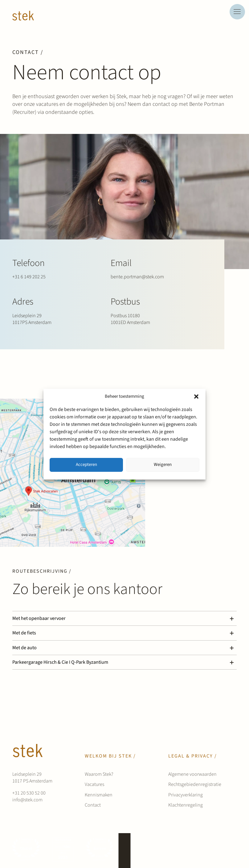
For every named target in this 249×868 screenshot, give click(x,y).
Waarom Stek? (99, 774)
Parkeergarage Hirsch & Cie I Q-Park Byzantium (60, 662)
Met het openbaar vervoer (39, 618)
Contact (93, 805)
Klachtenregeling (186, 805)
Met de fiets (24, 633)
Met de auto (24, 648)
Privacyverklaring (186, 795)
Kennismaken (99, 795)
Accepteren (86, 465)
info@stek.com (27, 800)
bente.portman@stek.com (137, 277)
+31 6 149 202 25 (29, 277)
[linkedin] (219, 851)
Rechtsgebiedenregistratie (195, 784)
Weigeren (163, 465)
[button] (196, 397)
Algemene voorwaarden (192, 774)
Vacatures (94, 784)
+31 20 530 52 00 (29, 793)
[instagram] (231, 851)
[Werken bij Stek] (23, 16)
